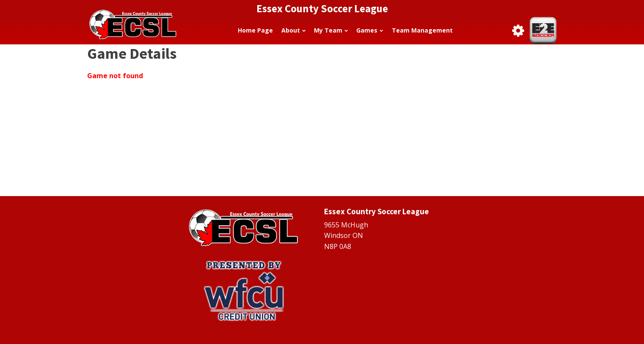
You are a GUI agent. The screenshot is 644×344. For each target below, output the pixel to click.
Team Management (422, 30)
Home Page (255, 30)
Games (370, 30)
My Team (331, 30)
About (293, 30)
